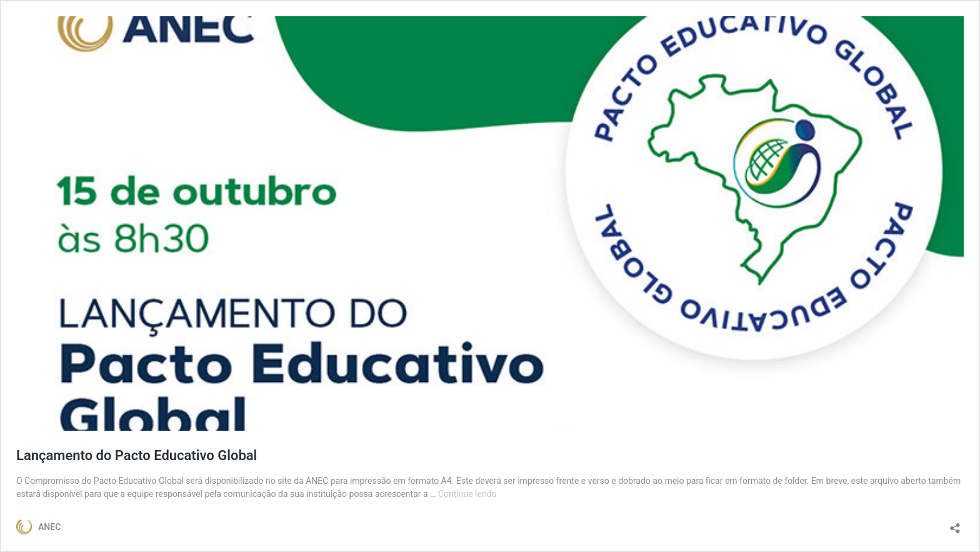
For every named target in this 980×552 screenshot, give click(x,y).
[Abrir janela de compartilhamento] (955, 524)
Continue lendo (467, 494)
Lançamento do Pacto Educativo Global (137, 455)
